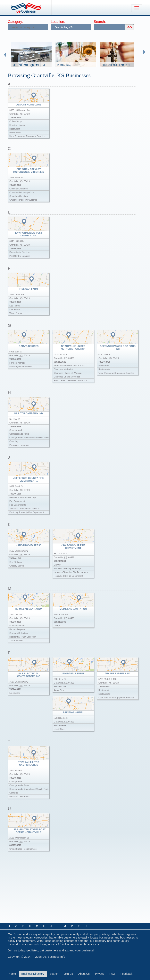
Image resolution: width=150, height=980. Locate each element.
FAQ (112, 974)
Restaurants (66, 65)
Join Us (68, 974)
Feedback (126, 974)
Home (12, 974)
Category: (15, 22)
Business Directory (33, 974)
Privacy (100, 974)
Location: (58, 22)
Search (54, 974)
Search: (100, 22)
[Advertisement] (75, 890)
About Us (84, 974)
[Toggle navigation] (137, 8)
